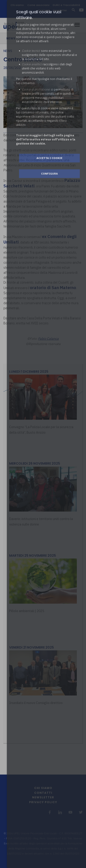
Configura (49, 174)
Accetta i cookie (49, 158)
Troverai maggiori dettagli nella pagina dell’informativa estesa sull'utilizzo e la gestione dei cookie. (46, 139)
